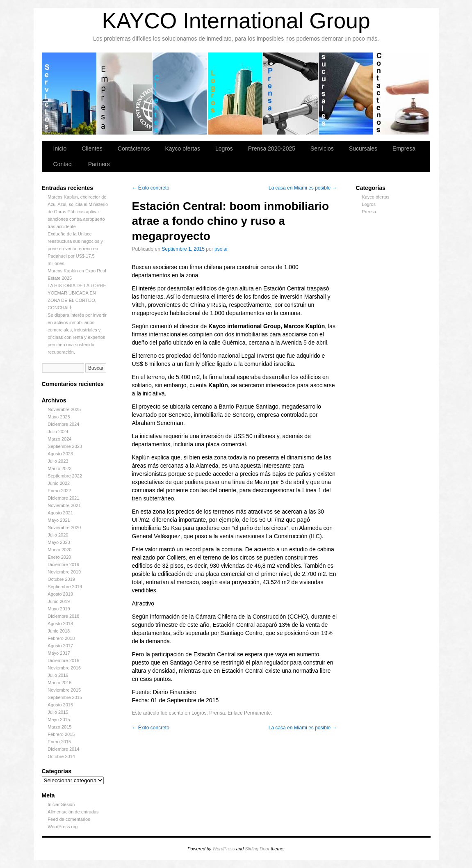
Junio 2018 (59, 631)
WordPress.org (63, 827)
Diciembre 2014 (63, 749)
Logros (236, 94)
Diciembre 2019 (63, 564)
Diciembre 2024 (63, 424)
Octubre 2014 (61, 756)
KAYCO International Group (236, 21)
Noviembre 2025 (64, 409)
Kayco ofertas (182, 148)
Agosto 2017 (60, 646)
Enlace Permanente (249, 713)
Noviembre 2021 (64, 505)
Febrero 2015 (61, 734)
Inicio (60, 148)
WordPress (223, 849)
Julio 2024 (58, 432)
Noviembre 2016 (64, 668)
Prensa (369, 212)
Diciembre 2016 (63, 660)
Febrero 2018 (61, 638)
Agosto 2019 (60, 594)
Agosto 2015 (60, 705)
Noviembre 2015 (64, 690)
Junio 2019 (59, 601)
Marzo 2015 (59, 727)
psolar (221, 249)
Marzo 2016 (59, 683)
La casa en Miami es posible (303, 188)
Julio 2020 (58, 535)
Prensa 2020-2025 (291, 94)
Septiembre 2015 (65, 697)
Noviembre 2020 (64, 528)
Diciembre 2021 (63, 498)
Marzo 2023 (59, 468)
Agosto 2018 (60, 624)
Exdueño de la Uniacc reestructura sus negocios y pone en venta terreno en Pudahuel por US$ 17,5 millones (75, 249)
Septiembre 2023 (65, 446)
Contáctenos (401, 94)
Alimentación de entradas (73, 812)
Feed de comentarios (69, 819)
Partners (99, 164)
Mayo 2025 (59, 417)
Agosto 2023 (60, 454)
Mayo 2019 (59, 609)
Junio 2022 (59, 483)
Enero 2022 (59, 491)
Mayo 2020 (59, 542)
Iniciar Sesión (61, 804)
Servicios (70, 94)
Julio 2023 (58, 461)
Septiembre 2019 (65, 587)
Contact (63, 164)
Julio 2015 (58, 712)
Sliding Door (257, 849)
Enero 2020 (59, 557)
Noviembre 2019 (64, 572)
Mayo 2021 (59, 520)
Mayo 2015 (59, 720)
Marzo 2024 (59, 439)
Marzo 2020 (59, 550)
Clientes (180, 94)
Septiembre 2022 (65, 476)
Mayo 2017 (59, 653)
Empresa (125, 94)
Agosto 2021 (60, 513)
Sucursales (346, 94)
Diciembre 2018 (63, 616)
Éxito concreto (151, 188)
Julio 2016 (58, 675)
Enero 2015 (59, 742)
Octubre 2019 (61, 579)
